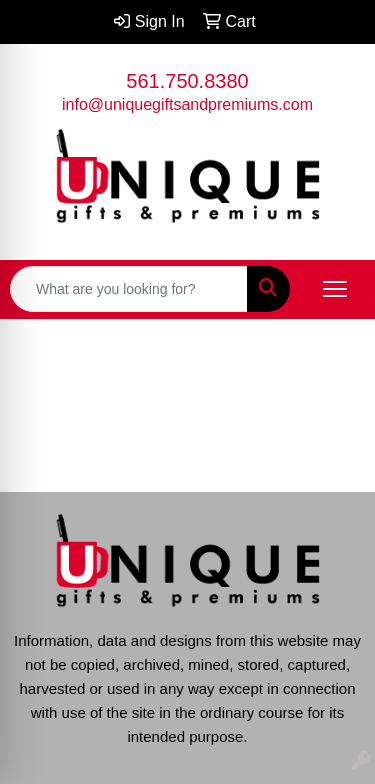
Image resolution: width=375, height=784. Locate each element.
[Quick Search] (129, 289)
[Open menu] (335, 289)
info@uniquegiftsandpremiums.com (187, 104)
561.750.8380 (187, 81)
